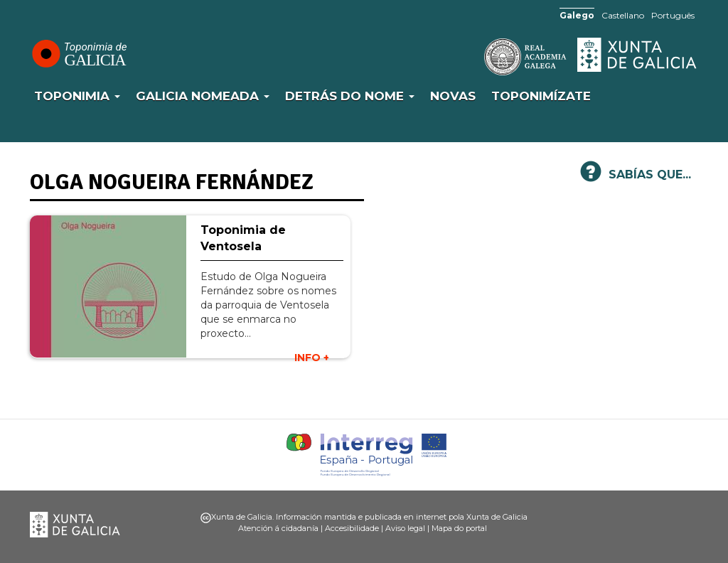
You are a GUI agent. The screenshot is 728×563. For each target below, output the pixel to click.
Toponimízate (541, 96)
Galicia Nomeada (203, 96)
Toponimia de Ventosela (243, 238)
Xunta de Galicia (638, 55)
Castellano (623, 15)
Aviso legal (405, 528)
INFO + (312, 358)
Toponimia (77, 96)
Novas (453, 96)
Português (673, 15)
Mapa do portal (459, 528)
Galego (577, 15)
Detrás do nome (350, 96)
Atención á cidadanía (278, 528)
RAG (481, 57)
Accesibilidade (352, 528)
